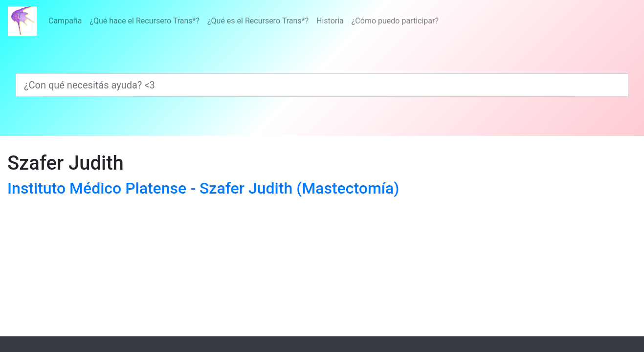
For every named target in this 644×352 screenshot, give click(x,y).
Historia (330, 21)
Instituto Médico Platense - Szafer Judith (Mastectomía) (203, 188)
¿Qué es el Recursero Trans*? (258, 21)
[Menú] (244, 21)
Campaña (65, 21)
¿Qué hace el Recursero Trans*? (144, 21)
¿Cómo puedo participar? (395, 21)
